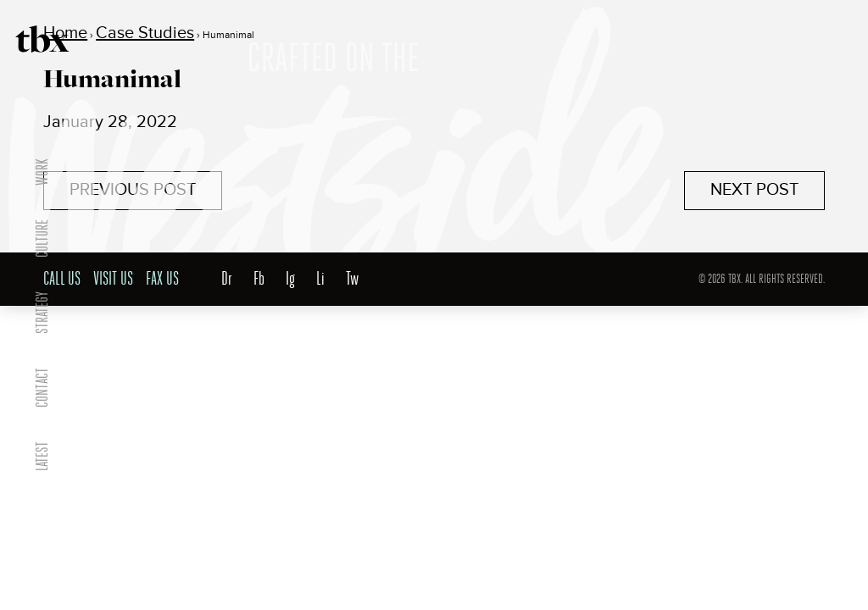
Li (320, 279)
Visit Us (113, 279)
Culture (42, 238)
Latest (42, 456)
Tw (352, 279)
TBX (43, 39)
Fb (259, 279)
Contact (42, 388)
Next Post (754, 190)
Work (42, 172)
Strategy (42, 313)
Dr (227, 279)
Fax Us (162, 279)
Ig (290, 279)
